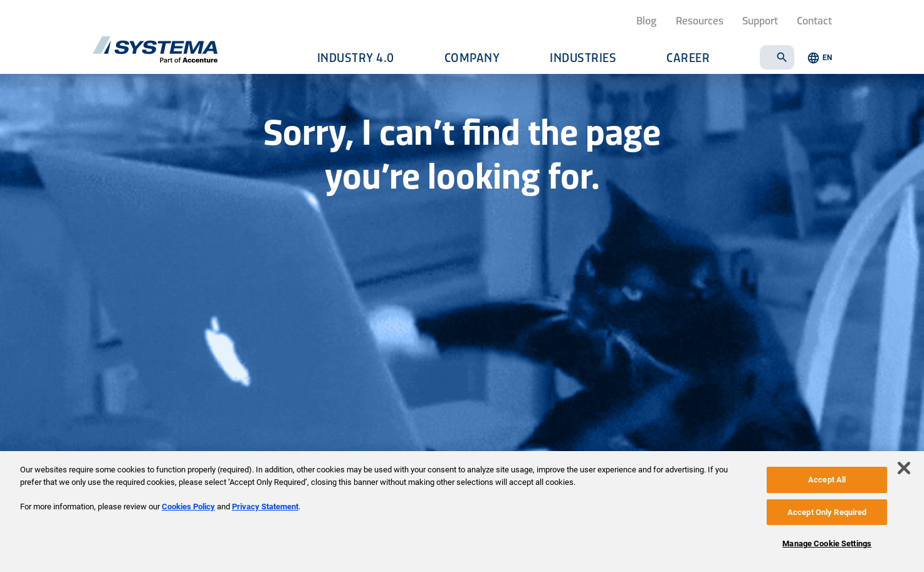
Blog (647, 20)
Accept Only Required (827, 512)
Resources (700, 20)
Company (472, 57)
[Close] (904, 468)
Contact (814, 20)
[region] (462, 512)
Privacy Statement (265, 507)
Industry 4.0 (356, 57)
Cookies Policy (188, 507)
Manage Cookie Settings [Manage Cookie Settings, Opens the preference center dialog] (827, 543)
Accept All (827, 480)
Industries (583, 57)
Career (688, 57)
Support (760, 20)
